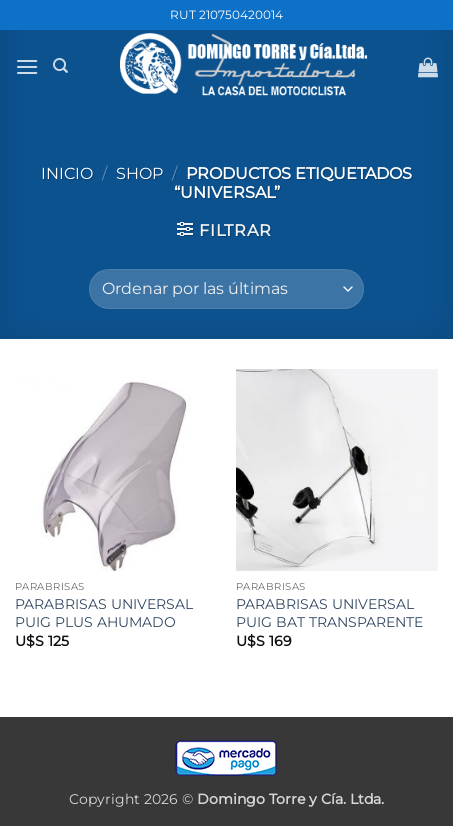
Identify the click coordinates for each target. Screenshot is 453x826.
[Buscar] (60, 66)
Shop (139, 173)
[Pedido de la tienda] (226, 289)
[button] (27, 66)
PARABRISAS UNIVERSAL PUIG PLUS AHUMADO (104, 613)
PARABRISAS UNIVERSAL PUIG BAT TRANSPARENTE (329, 613)
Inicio (67, 173)
